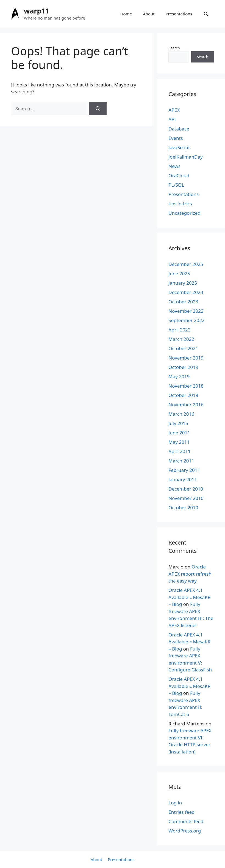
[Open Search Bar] (206, 14)
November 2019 (186, 358)
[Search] (98, 109)
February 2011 (184, 470)
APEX (174, 110)
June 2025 (179, 274)
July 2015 (178, 423)
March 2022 (181, 339)
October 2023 (183, 302)
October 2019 (183, 367)
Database (179, 129)
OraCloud (179, 175)
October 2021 (183, 348)
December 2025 (186, 264)
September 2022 (186, 320)
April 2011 (179, 451)
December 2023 (186, 292)
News (174, 166)
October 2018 (183, 395)
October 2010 (183, 508)
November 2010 (186, 498)
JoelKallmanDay (185, 157)
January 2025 (183, 283)
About (149, 14)
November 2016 (186, 405)
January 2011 (183, 479)
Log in (175, 803)
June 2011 (179, 433)
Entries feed (181, 812)
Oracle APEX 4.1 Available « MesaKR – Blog (189, 597)
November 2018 (186, 386)
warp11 (37, 11)
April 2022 (179, 330)
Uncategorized (184, 213)
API (172, 119)
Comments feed (186, 821)
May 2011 (179, 442)
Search (174, 48)
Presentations (179, 14)
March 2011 (181, 461)
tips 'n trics (180, 204)
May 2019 (179, 376)
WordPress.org (185, 831)
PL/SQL (176, 185)
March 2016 (181, 414)
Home (126, 14)
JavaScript (179, 147)
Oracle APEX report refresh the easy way (190, 574)
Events (176, 138)
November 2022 (186, 311)
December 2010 (186, 489)
